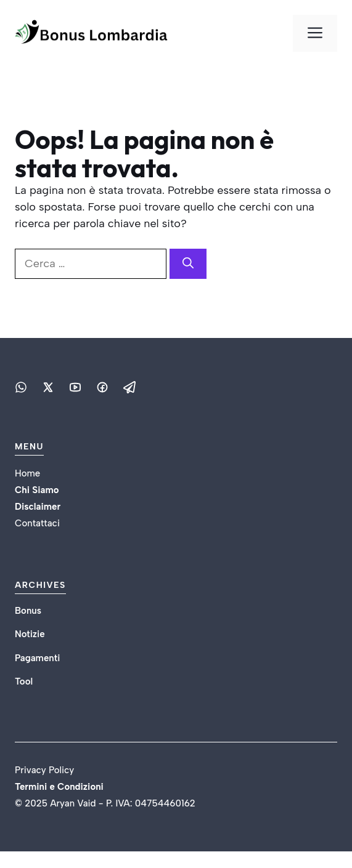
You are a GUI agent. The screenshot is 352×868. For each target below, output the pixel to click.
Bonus (28, 611)
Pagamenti (37, 658)
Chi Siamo (37, 490)
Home (27, 473)
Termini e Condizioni (60, 787)
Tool (24, 681)
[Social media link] (21, 387)
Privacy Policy (44, 770)
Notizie (30, 634)
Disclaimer (38, 507)
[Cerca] (188, 264)
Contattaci (37, 523)
